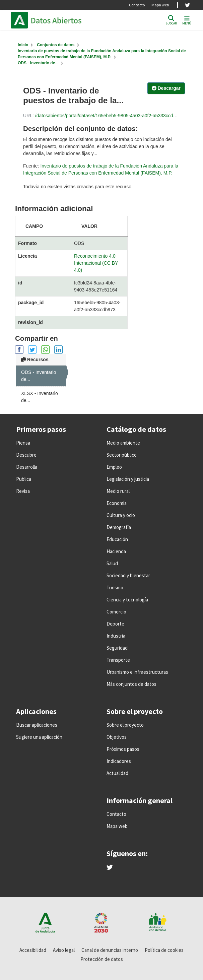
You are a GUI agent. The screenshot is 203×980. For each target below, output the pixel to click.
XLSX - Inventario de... (40, 397)
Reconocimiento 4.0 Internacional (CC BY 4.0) (96, 263)
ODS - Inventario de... (38, 63)
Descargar (166, 88)
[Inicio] (23, 45)
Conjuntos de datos (56, 45)
